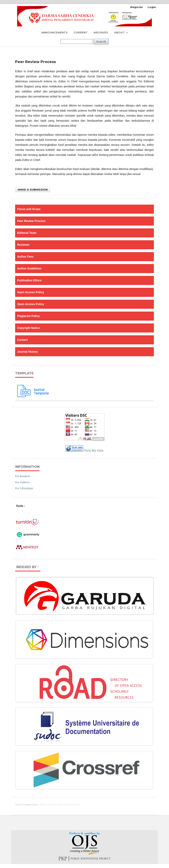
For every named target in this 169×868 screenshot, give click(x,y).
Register (137, 7)
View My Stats (94, 450)
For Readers (22, 476)
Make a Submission (33, 190)
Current (81, 32)
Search (101, 41)
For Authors (22, 482)
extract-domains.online (26, 805)
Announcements (54, 32)
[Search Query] (77, 41)
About (120, 32)
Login (152, 7)
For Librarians (24, 488)
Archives (101, 32)
